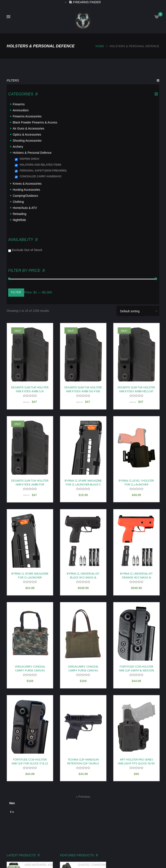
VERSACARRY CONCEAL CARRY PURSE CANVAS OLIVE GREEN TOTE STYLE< (83, 671)
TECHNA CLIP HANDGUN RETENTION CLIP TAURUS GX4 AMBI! (83, 764)
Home (100, 46)
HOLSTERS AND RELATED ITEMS (40, 165)
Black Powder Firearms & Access (35, 122)
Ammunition (21, 110)
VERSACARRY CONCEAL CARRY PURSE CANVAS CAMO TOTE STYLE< (30, 671)
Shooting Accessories (27, 141)
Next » (12, 804)
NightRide (19, 220)
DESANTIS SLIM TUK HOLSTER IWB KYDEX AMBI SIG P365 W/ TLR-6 (83, 392)
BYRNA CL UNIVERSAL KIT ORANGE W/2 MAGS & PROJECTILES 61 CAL (136, 578)
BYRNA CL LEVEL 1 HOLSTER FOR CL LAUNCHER (136, 483)
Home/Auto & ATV (25, 208)
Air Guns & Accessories (28, 128)
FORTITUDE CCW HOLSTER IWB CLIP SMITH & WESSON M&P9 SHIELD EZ (136, 671)
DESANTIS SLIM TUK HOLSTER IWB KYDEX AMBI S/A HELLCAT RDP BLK (30, 392)
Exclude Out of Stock (27, 250)
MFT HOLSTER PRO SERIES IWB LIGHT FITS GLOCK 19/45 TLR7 (136, 764)
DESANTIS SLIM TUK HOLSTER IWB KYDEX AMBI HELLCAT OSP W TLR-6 (136, 392)
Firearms (19, 104)
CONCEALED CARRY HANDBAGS (41, 176)
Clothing (18, 202)
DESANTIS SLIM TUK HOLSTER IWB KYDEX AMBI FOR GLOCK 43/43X (30, 485)
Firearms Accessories (27, 116)
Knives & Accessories (27, 184)
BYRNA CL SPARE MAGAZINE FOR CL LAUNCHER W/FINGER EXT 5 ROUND (30, 578)
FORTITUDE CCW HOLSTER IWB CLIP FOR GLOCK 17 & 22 (30, 762)
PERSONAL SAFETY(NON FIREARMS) (43, 171)
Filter (16, 292)
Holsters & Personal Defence (32, 153)
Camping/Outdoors (25, 196)
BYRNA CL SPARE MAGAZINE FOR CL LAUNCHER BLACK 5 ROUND (83, 485)
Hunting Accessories (26, 190)
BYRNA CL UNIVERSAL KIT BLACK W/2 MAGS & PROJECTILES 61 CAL (83, 578)
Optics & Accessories (27, 135)
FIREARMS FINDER (85, 2)
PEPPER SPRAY (30, 159)
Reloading (20, 214)
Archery (18, 147)
